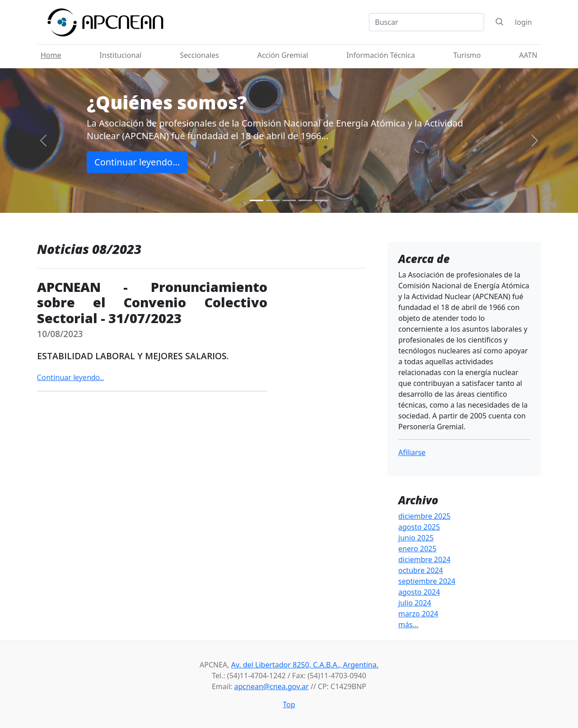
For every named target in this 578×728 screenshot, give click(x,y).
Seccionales (199, 55)
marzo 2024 (418, 614)
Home (51, 55)
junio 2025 (416, 538)
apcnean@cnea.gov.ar (272, 686)
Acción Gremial (283, 55)
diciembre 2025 (424, 516)
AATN (528, 55)
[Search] (427, 22)
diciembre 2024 (424, 559)
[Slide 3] (289, 200)
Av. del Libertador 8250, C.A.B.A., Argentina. (305, 665)
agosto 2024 (419, 592)
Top (289, 705)
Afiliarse (412, 452)
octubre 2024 (421, 570)
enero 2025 (417, 549)
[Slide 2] (273, 200)
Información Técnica (381, 55)
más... (408, 625)
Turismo (467, 55)
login (523, 22)
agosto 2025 (419, 527)
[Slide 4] (305, 200)
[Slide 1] (256, 200)
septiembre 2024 (427, 581)
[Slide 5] (322, 200)
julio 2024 (415, 603)
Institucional (120, 55)
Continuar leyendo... (137, 162)
